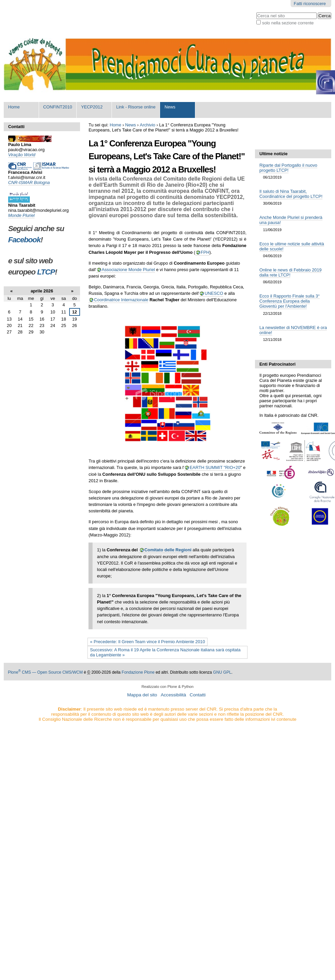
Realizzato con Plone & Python (167, 687)
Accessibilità (173, 695)
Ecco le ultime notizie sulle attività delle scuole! (292, 246)
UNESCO (214, 293)
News (170, 107)
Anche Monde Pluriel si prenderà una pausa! (291, 220)
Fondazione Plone (138, 672)
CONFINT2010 (57, 107)
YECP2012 (92, 107)
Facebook (24, 240)
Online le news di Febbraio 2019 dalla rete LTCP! (291, 272)
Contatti (198, 695)
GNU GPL (222, 672)
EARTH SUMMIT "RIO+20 (215, 467)
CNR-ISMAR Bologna (29, 182)
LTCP (46, 272)
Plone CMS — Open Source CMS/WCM (45, 672)
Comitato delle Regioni (168, 550)
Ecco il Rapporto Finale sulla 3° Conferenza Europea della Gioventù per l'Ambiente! (290, 301)
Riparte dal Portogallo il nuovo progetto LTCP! (288, 168)
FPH (205, 252)
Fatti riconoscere (310, 4)
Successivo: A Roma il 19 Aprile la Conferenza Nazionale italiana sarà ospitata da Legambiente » (165, 652)
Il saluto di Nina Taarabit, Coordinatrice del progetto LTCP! (291, 194)
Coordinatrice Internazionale (121, 300)
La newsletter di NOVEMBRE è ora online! (293, 330)
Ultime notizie (273, 154)
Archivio (147, 125)
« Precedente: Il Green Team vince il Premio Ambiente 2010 (148, 642)
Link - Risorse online (136, 107)
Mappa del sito (142, 695)
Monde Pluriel (21, 215)
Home (14, 107)
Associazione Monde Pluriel (128, 270)
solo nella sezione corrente (288, 23)
